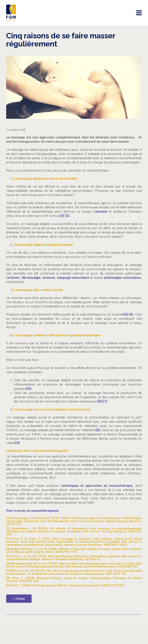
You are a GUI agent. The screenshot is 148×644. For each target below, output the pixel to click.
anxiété (101, 211)
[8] (98, 430)
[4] (131, 314)
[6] (100, 401)
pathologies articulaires (122, 278)
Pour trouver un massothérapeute (32, 511)
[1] (62, 216)
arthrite (13, 278)
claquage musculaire (73, 278)
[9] (17, 443)
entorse (49, 278)
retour (19, 599)
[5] (29, 389)
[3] (126, 314)
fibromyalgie (31, 278)
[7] (105, 401)
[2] (67, 216)
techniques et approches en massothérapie (97, 486)
